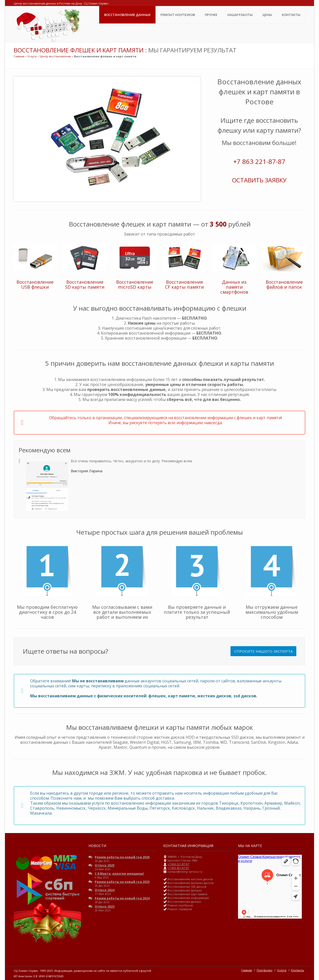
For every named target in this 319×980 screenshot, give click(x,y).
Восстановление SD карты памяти (85, 284)
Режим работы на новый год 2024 (122, 898)
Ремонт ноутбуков (178, 15)
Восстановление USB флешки (35, 284)
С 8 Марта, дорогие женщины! (119, 874)
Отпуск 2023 (105, 907)
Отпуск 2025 (105, 865)
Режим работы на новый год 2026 (122, 857)
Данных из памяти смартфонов (234, 287)
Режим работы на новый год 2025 (122, 882)
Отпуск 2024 (105, 890)
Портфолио (265, 970)
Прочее (211, 15)
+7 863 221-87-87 (259, 161)
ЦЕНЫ (267, 15)
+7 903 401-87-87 (178, 868)
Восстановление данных (127, 15)
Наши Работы (240, 15)
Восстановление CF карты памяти (184, 284)
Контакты (291, 15)
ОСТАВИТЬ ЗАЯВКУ (259, 180)
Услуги (32, 56)
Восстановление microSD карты (135, 284)
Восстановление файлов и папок (284, 284)
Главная (19, 56)
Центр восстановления (55, 56)
